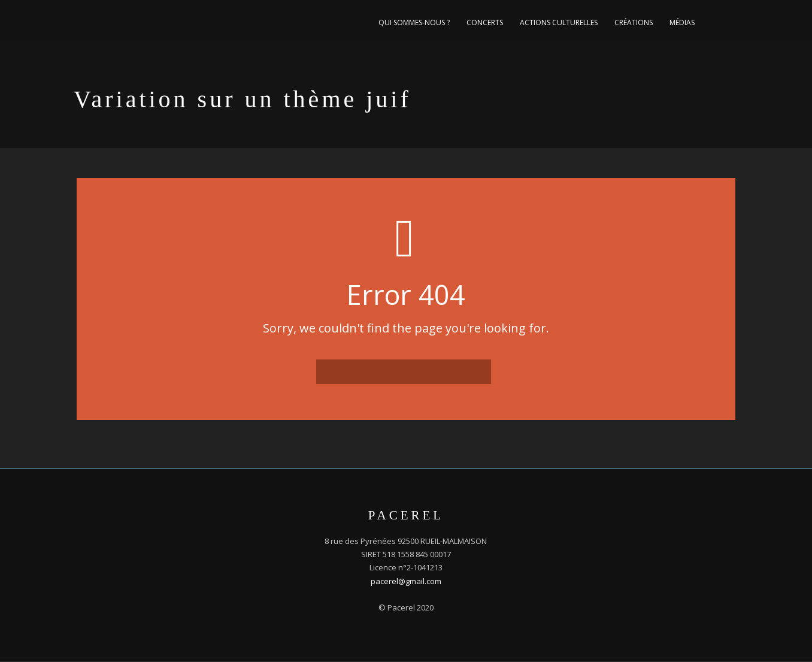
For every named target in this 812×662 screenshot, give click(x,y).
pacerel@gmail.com (406, 581)
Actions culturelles (559, 22)
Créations (634, 22)
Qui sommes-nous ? (414, 22)
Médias (682, 22)
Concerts (485, 22)
